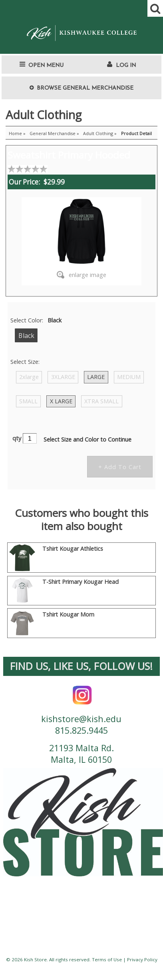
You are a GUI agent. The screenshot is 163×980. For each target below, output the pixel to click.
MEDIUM (129, 377)
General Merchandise (53, 133)
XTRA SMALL (101, 401)
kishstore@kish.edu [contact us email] (81, 719)
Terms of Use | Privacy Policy (125, 959)
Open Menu (46, 66)
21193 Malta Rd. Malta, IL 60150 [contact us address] (81, 754)
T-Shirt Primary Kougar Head (81, 582)
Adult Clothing (98, 133)
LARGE (96, 377)
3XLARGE (63, 377)
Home (15, 133)
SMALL (28, 401)
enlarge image (87, 275)
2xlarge (29, 377)
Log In (126, 66)
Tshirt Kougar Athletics (73, 549)
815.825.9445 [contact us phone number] (81, 730)
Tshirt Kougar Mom (68, 614)
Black (26, 335)
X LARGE (61, 401)
